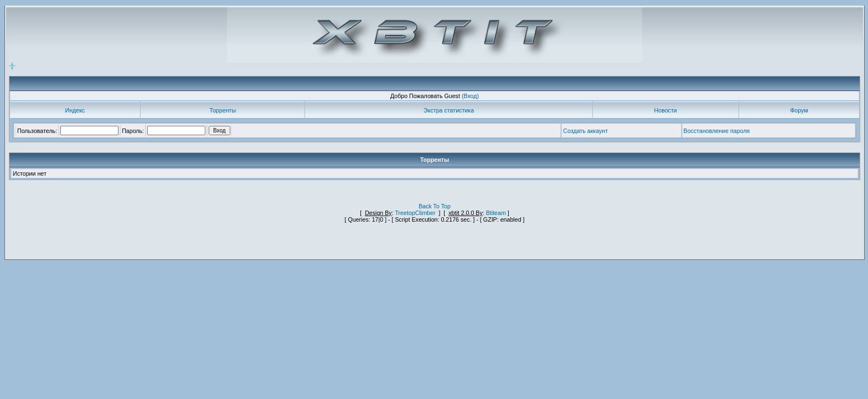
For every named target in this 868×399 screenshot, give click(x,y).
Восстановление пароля (717, 131)
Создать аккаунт (585, 131)
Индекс (75, 110)
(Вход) (470, 96)
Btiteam (496, 213)
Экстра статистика (449, 110)
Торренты (223, 110)
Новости (666, 110)
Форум (799, 110)
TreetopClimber (415, 213)
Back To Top (435, 206)
